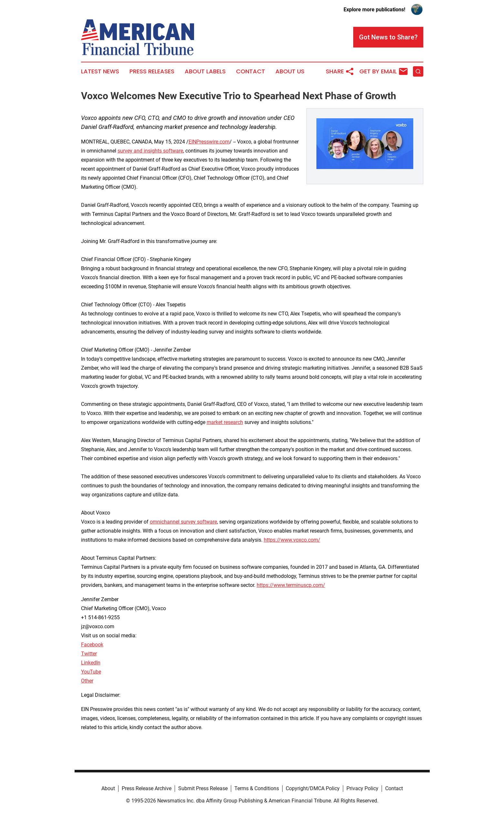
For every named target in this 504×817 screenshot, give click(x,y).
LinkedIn (91, 663)
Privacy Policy (362, 788)
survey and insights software (150, 151)
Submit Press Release (203, 788)
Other (87, 681)
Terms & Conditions (257, 788)
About (108, 788)
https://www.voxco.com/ (292, 540)
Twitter (89, 654)
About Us (290, 71)
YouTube (91, 672)
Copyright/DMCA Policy (313, 788)
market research (225, 422)
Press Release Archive (147, 788)
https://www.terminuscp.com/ (291, 585)
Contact (251, 71)
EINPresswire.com (209, 142)
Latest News (100, 71)
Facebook (92, 645)
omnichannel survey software (183, 522)
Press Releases (152, 71)
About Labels (205, 71)
